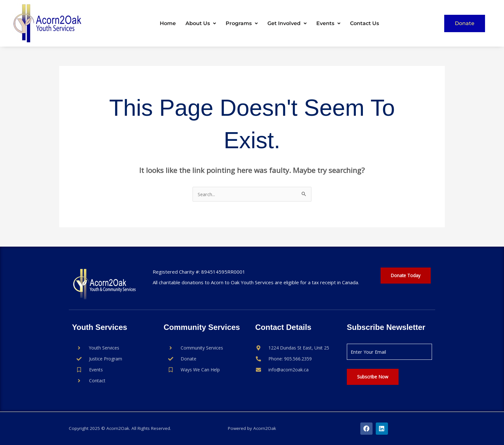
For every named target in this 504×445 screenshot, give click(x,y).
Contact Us (364, 23)
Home (168, 23)
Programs (242, 23)
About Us (201, 23)
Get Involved (287, 23)
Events (328, 23)
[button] (201, 23)
